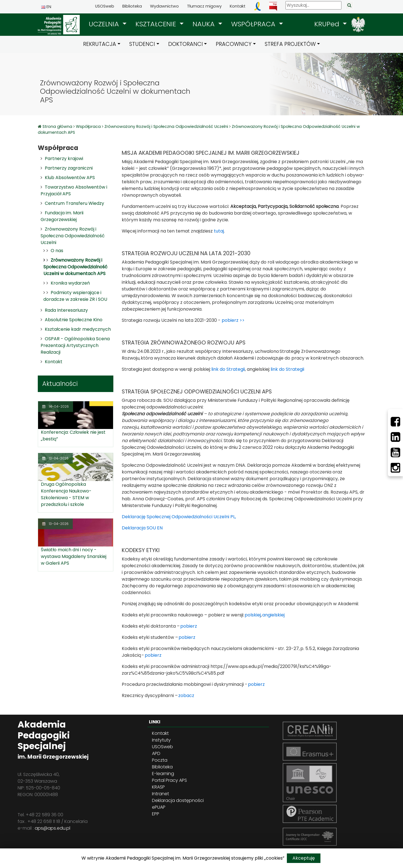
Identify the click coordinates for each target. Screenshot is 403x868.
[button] (108, 24)
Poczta (160, 760)
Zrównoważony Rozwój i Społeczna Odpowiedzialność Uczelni (166, 126)
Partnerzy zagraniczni (69, 168)
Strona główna (58, 126)
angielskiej (273, 615)
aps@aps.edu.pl (52, 828)
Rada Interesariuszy (66, 310)
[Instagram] (395, 468)
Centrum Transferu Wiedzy (74, 203)
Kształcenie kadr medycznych (78, 329)
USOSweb (105, 6)
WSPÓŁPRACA (254, 24)
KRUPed (328, 24)
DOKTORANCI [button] (186, 44)
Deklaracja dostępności (178, 800)
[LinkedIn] (395, 437)
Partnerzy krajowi (64, 159)
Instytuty (161, 740)
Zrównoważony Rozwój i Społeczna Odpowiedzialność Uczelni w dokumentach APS (75, 267)
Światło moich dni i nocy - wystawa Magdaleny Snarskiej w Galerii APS (74, 556)
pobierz (189, 626)
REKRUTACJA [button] (100, 44)
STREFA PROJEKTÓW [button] (290, 44)
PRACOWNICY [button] (234, 44)
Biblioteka (132, 6)
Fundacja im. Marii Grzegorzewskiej (62, 216)
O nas (57, 251)
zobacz (186, 695)
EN (46, 7)
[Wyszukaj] (313, 5)
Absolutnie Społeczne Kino (74, 320)
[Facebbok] (395, 422)
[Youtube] (395, 452)
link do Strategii (228, 369)
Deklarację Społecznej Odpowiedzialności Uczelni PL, (179, 517)
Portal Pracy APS (169, 780)
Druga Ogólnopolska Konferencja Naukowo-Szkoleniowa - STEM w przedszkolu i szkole (66, 494)
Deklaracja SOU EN (142, 528)
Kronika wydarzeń (70, 283)
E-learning (163, 774)
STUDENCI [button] (142, 44)
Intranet (161, 794)
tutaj (219, 231)
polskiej (253, 615)
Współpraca (88, 126)
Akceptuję (304, 858)
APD (156, 753)
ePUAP (159, 807)
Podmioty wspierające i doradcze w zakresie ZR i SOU (75, 296)
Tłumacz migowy (204, 6)
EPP (156, 814)
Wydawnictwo (164, 6)
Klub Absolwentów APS (70, 178)
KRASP (158, 787)
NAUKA (205, 24)
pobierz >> (233, 320)
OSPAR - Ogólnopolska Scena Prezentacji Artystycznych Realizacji (75, 345)
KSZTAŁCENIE (157, 24)
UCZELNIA (105, 24)
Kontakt (238, 6)
